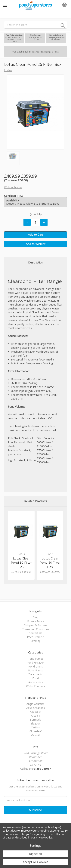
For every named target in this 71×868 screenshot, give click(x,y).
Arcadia (35, 716)
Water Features (35, 686)
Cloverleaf (36, 731)
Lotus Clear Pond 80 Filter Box (21, 563)
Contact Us (35, 633)
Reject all (36, 854)
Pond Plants (35, 670)
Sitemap (36, 641)
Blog (35, 617)
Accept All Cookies (35, 862)
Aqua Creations (36, 708)
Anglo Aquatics (35, 704)
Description (36, 262)
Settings (36, 846)
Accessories (36, 682)
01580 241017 (42, 769)
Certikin (35, 727)
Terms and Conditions (36, 629)
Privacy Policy (35, 621)
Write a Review (13, 187)
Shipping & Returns (36, 625)
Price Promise (35, 637)
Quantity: (35, 214)
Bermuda (35, 720)
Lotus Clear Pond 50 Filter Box (50, 563)
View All (36, 735)
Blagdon (35, 723)
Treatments (35, 674)
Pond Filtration (36, 663)
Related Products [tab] (36, 501)
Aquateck (35, 712)
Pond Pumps (36, 659)
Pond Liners (36, 666)
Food (35, 678)
